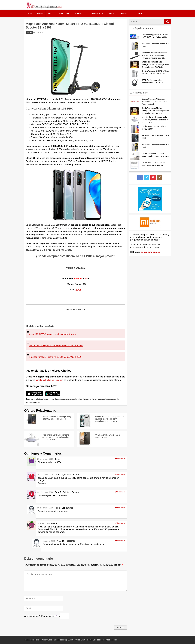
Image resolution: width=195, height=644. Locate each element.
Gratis (51, 13)
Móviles (29, 32)
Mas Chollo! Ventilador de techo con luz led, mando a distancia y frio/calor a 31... (155, 120)
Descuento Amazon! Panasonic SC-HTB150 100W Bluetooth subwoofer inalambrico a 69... (154, 55)
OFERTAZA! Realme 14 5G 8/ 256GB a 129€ (109, 436)
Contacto (138, 13)
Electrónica (95, 13)
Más (110, 13)
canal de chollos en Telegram (50, 380)
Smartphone (64, 13)
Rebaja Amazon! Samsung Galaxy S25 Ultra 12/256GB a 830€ (56, 419)
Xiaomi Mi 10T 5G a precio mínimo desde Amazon (54, 334)
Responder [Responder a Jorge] (119, 459)
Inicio (29, 13)
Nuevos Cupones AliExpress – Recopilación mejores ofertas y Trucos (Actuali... (154, 102)
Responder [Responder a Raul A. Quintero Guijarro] (119, 474)
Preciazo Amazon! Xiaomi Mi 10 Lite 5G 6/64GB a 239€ (56, 357)
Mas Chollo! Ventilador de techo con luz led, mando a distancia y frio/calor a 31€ (55, 437)
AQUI (78, 290)
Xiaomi (40, 13)
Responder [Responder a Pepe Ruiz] (119, 508)
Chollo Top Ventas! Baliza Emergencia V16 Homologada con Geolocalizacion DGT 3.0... (155, 64)
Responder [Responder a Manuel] (119, 523)
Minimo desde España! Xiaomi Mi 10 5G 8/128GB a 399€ (57, 346)
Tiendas (123, 13)
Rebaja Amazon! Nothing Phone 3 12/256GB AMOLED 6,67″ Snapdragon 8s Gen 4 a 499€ (109, 420)
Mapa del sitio (112, 640)
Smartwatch (80, 13)
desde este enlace (150, 252)
